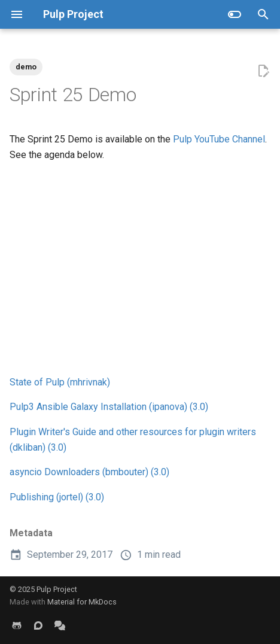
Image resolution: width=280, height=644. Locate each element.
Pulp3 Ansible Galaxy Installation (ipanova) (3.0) (109, 407)
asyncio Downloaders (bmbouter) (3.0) (89, 472)
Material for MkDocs (82, 602)
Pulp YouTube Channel (219, 139)
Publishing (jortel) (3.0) (57, 497)
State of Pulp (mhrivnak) (60, 382)
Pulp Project (57, 589)
